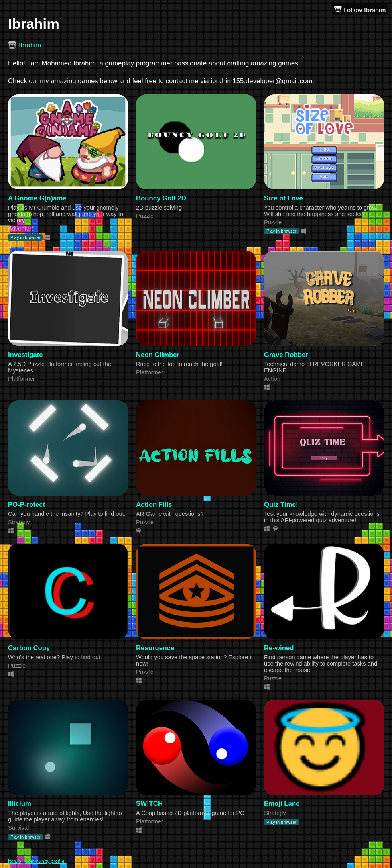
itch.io (15, 861)
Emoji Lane (282, 804)
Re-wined (279, 648)
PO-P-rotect (27, 505)
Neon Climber (158, 355)
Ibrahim (30, 45)
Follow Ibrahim (360, 9)
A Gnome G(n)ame (37, 198)
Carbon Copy (29, 648)
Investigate (26, 355)
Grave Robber (286, 355)
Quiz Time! (281, 505)
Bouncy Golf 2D (161, 198)
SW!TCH (149, 804)
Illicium (20, 804)
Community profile (44, 861)
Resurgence (155, 648)
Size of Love (284, 198)
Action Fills (154, 505)
